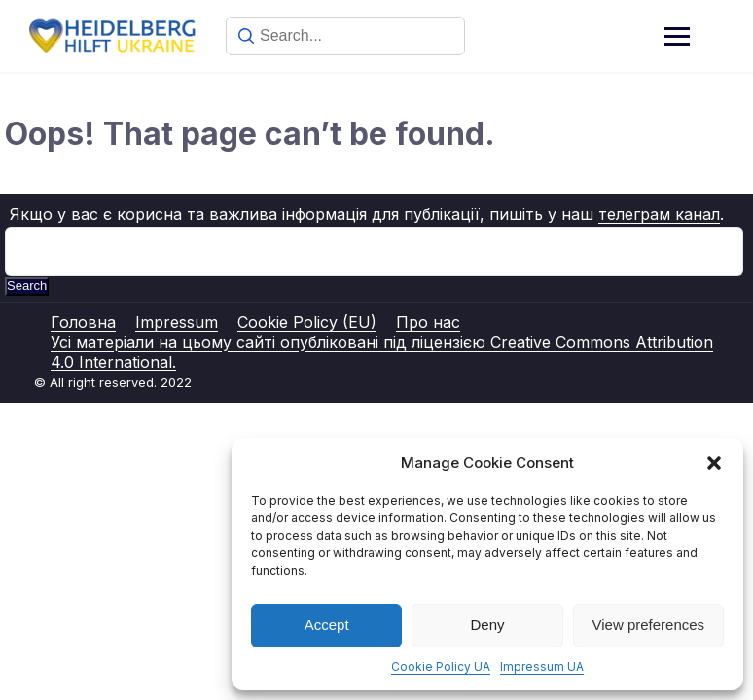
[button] (714, 463)
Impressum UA (542, 666)
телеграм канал (659, 214)
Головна (83, 322)
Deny (487, 625)
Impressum (177, 322)
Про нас (428, 322)
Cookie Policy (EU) (307, 322)
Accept (327, 625)
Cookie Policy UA (441, 666)
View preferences (649, 625)
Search (27, 285)
